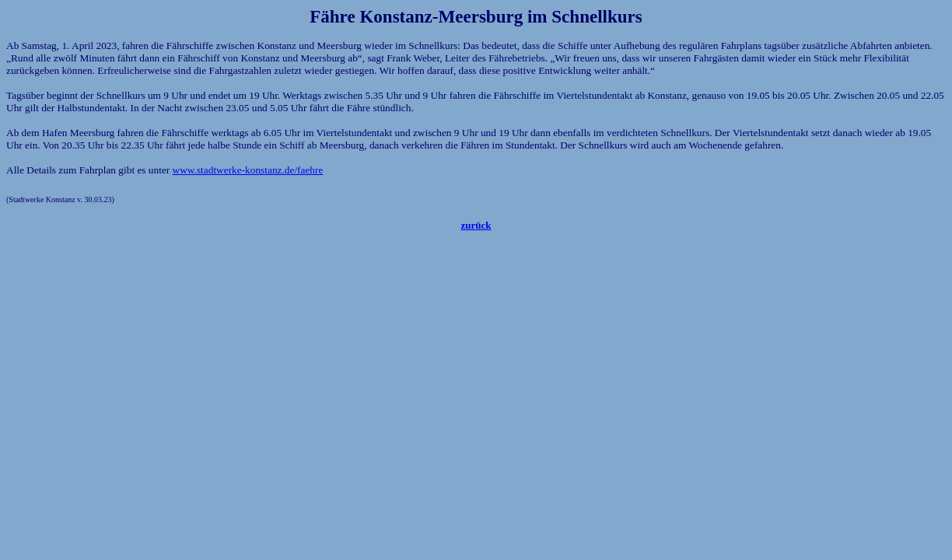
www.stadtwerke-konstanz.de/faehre (248, 170)
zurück (476, 225)
